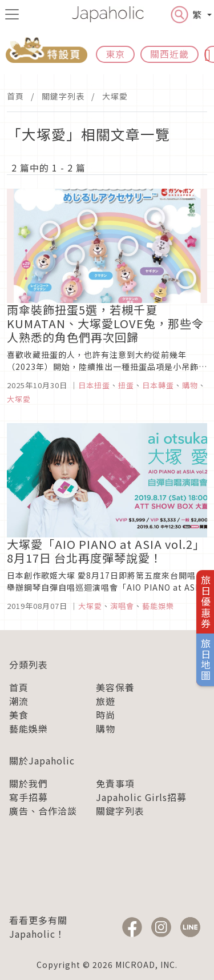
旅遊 (106, 701)
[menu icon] (12, 14)
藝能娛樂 (29, 728)
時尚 (106, 715)
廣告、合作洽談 (43, 811)
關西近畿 (169, 54)
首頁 (15, 96)
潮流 (19, 701)
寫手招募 (29, 797)
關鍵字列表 (63, 96)
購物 (106, 728)
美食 (19, 715)
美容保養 (115, 687)
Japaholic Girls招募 (141, 797)
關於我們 (29, 783)
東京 (115, 54)
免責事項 (115, 783)
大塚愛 (115, 96)
